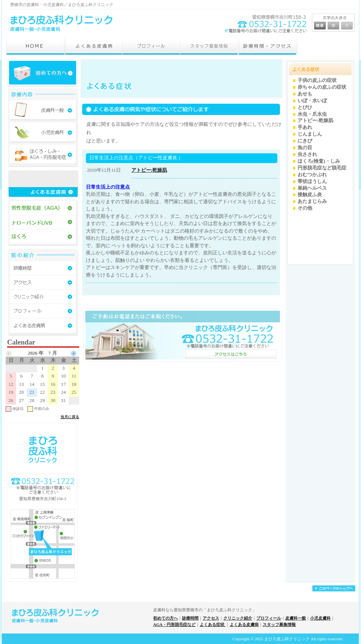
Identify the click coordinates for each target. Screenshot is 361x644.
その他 (305, 208)
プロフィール (269, 618)
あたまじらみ (312, 201)
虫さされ (307, 154)
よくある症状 (213, 624)
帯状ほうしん (312, 181)
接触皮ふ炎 (310, 195)
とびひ (305, 107)
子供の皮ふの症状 (317, 80)
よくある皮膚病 (244, 624)
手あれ (305, 127)
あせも (305, 94)
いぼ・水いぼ (312, 101)
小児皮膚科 (320, 618)
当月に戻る (70, 417)
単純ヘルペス (312, 188)
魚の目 (305, 148)
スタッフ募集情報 (279, 624)
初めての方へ (165, 618)
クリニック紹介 (238, 618)
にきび (305, 141)
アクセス (211, 618)
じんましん (310, 134)
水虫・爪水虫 (312, 114)
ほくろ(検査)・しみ (319, 161)
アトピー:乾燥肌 (149, 170)
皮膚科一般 (296, 618)
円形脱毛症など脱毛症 (322, 168)
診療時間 (190, 618)
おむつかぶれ (312, 175)
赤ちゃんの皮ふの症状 (322, 87)
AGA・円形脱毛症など (174, 624)
